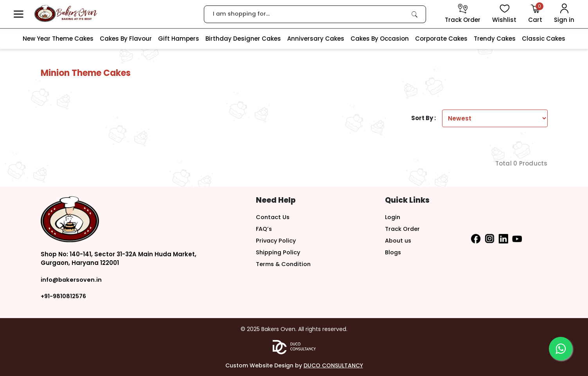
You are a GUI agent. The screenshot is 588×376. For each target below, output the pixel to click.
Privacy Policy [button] (277, 240)
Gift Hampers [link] (179, 39)
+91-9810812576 (64, 296)
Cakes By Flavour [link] (126, 39)
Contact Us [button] (273, 217)
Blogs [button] (393, 252)
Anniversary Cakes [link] (316, 39)
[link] (415, 14)
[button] (19, 14)
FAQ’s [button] (264, 229)
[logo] (66, 13)
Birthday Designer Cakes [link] (243, 39)
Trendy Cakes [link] (495, 39)
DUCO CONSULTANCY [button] (333, 365)
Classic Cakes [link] (544, 39)
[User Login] (564, 14)
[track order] (463, 14)
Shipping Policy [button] (279, 252)
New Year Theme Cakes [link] (58, 39)
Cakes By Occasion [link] (380, 39)
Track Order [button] (403, 229)
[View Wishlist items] (504, 14)
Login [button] (393, 217)
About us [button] (399, 240)
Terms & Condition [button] (285, 264)
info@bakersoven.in (72, 280)
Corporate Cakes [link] (441, 39)
